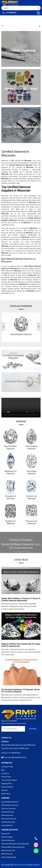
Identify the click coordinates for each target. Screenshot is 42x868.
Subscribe (33, 729)
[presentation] (2, 26)
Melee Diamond (7, 854)
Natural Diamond (7, 815)
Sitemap (4, 790)
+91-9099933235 (9, 13)
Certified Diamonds (8, 822)
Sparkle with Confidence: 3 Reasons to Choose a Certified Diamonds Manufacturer (21, 600)
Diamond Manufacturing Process (13, 847)
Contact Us (5, 773)
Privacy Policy (6, 777)
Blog (3, 770)
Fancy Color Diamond (9, 819)
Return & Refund (7, 787)
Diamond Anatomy (8, 840)
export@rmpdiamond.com (17, 757)
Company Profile (7, 767)
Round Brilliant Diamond (10, 802)
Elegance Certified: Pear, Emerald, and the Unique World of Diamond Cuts (21, 645)
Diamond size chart (8, 850)
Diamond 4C (6, 834)
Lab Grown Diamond (8, 809)
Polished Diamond (8, 812)
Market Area (6, 794)
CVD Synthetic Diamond (10, 805)
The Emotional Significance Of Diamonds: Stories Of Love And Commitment (20, 691)
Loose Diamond (7, 825)
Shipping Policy (7, 784)
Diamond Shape (7, 837)
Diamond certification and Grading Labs (15, 844)
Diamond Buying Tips (9, 857)
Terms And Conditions (9, 780)
